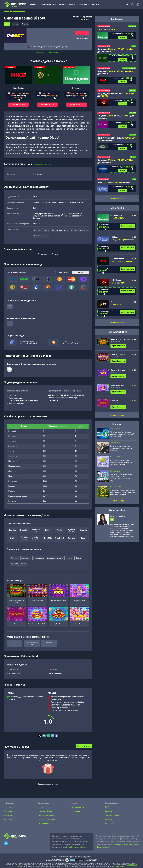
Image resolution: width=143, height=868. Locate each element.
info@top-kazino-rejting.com (77, 847)
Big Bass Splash (58, 616)
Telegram (127, 4)
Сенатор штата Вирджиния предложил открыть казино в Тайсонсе (121, 451)
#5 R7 (113, 304)
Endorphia (109, 811)
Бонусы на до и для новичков (115, 163)
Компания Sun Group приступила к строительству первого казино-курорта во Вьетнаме (122, 495)
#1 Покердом (116, 218)
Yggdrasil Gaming (112, 816)
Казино (33, 4)
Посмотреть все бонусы (48, 254)
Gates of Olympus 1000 (58, 593)
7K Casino (133, 92)
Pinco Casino (18, 88)
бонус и (108, 29)
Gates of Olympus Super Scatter (16, 594)
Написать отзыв (84, 746)
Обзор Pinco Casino (129, 69)
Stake (134, 182)
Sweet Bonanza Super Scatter (38, 616)
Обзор (7, 24)
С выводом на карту (46, 816)
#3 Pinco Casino (117, 261)
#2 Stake (114, 240)
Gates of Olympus (38, 593)
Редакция (8, 811)
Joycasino (133, 137)
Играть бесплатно (18, 104)
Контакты (8, 816)
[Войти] (137, 4)
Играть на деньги (128, 229)
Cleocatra (16, 616)
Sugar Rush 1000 (80, 593)
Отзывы (26, 24)
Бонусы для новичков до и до (117, 96)
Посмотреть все (117, 325)
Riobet (48, 88)
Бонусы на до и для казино (115, 73)
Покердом (77, 88)
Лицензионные (44, 824)
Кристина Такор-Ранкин (119, 519)
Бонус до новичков (114, 185)
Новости (72, 4)
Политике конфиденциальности (127, 845)
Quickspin (109, 824)
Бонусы (62, 4)
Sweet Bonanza (80, 616)
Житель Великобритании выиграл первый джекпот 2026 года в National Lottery (122, 465)
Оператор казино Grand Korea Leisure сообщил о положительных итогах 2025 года (121, 480)
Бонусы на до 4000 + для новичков (116, 118)
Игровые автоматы (47, 4)
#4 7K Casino (116, 283)
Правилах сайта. (104, 847)
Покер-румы (83, 4)
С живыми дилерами (46, 820)
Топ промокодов (82, 38)
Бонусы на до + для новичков (115, 51)
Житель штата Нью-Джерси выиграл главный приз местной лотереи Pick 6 (122, 437)
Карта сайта (9, 820)
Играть (123, 38)
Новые (40, 807)
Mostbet (133, 159)
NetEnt (108, 807)
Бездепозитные (78, 807)
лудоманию (120, 866)
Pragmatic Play (115, 344)
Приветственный (104, 26)
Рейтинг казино (82, 33)
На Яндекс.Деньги (45, 811)
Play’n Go (109, 820)
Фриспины (76, 811)
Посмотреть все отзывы (48, 784)
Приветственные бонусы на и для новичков (116, 141)
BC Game (133, 114)
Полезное (95, 4)
